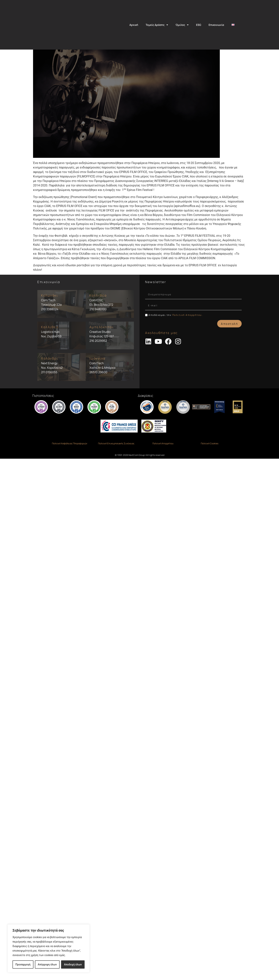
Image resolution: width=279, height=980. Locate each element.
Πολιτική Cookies (210, 479)
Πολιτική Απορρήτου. (188, 350)
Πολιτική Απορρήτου (163, 479)
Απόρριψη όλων (47, 964)
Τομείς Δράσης (157, 25)
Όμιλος (182, 25)
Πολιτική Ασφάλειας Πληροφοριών (70, 479)
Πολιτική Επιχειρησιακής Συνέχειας (116, 479)
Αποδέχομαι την (176, 350)
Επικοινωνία (216, 25)
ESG (199, 25)
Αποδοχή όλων (73, 964)
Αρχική (134, 25)
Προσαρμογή (23, 964)
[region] (49, 948)
